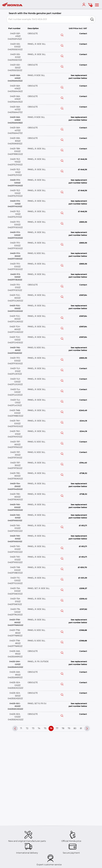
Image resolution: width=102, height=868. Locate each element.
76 (51, 728)
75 (45, 728)
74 (39, 728)
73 (33, 728)
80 (75, 728)
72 (27, 728)
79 (69, 728)
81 (81, 728)
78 (63, 728)
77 (57, 728)
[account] (84, 4)
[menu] (97, 4)
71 (21, 728)
